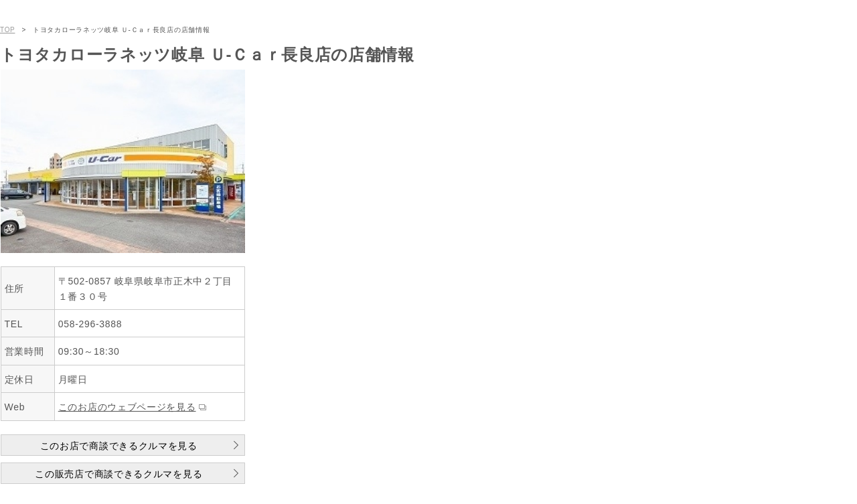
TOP (7, 30)
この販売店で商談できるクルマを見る (119, 474)
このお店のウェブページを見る (127, 407)
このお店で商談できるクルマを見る (119, 446)
